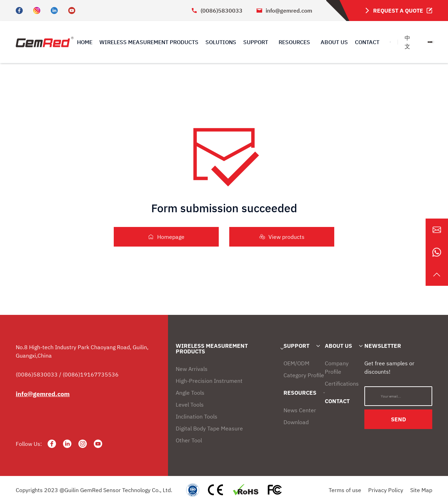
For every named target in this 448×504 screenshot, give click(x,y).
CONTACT (367, 42)
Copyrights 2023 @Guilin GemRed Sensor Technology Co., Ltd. (94, 490)
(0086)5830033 (217, 11)
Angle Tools (190, 393)
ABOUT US (334, 42)
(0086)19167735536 (91, 374)
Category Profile (304, 375)
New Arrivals (192, 369)
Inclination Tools (197, 416)
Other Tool (189, 440)
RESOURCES (300, 393)
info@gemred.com (284, 11)
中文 (407, 42)
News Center (300, 410)
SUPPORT (296, 346)
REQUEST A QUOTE (398, 11)
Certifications (342, 384)
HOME (85, 42)
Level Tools (190, 405)
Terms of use (345, 490)
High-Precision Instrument (209, 381)
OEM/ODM (296, 363)
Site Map (421, 490)
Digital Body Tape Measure (209, 428)
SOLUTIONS (221, 42)
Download (296, 422)
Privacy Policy (386, 490)
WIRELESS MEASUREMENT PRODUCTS (149, 42)
